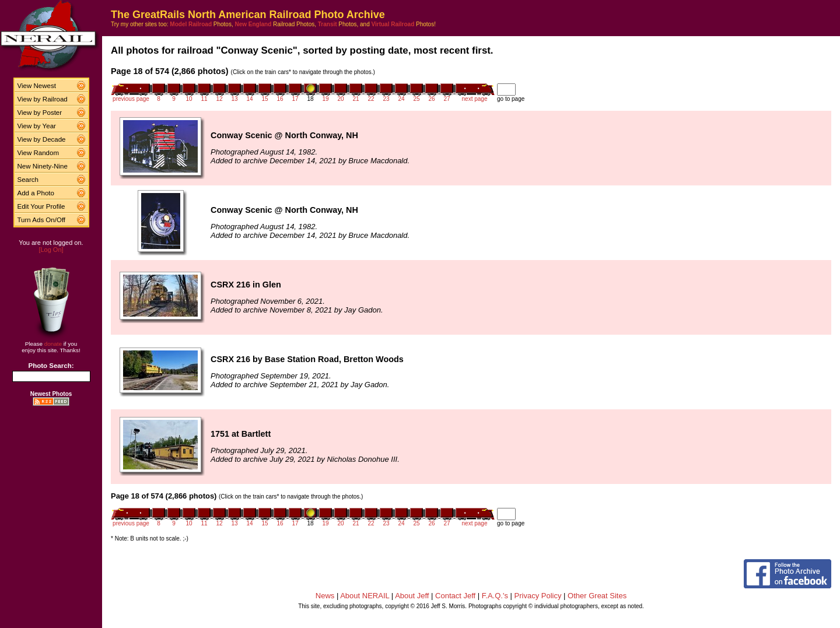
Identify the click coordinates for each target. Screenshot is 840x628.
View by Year (37, 126)
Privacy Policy (538, 596)
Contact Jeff (455, 596)
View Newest (37, 86)
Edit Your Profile (41, 206)
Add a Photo (36, 193)
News (325, 596)
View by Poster (40, 113)
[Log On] (51, 250)
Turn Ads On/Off (42, 220)
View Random (38, 153)
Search (28, 180)
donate (53, 344)
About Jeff (412, 596)
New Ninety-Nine (43, 166)
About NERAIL (365, 596)
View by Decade (42, 139)
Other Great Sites (597, 596)
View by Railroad (43, 99)
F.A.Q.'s (495, 596)
